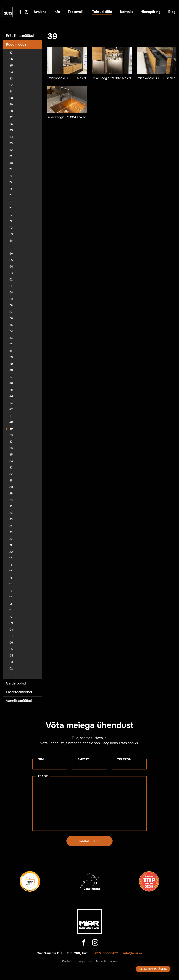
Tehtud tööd (102, 12)
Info (57, 12)
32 (11, 474)
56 (11, 319)
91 (11, 92)
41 (11, 416)
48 (11, 370)
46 (11, 383)
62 (11, 280)
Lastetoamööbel (19, 692)
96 (11, 59)
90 (11, 98)
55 (11, 325)
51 (11, 351)
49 (11, 364)
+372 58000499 (106, 953)
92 (11, 85)
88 (11, 111)
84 (11, 137)
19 (11, 558)
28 (11, 500)
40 (11, 422)
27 (11, 507)
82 (11, 150)
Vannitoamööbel (19, 701)
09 (11, 623)
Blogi (172, 12)
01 (11, 675)
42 (11, 409)
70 (11, 228)
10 (11, 617)
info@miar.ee (133, 953)
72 (11, 215)
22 (11, 539)
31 (11, 481)
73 (11, 208)
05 (11, 649)
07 (11, 636)
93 (11, 79)
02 (11, 669)
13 (11, 597)
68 (11, 241)
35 (11, 455)
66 (11, 254)
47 (11, 377)
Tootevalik (76, 12)
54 (11, 332)
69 (11, 234)
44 (11, 396)
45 (11, 390)
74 (11, 202)
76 (11, 189)
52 (11, 344)
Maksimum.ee (106, 961)
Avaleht (40, 12)
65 (11, 260)
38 (11, 435)
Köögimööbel (17, 44)
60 (11, 293)
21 (11, 545)
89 (11, 105)
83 (11, 143)
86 (11, 124)
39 (11, 429)
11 (10, 610)
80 (11, 163)
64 (11, 267)
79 (11, 169)
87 (11, 118)
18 (11, 565)
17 (11, 571)
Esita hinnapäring (153, 969)
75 (11, 195)
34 (11, 461)
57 (11, 312)
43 (11, 403)
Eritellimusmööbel (20, 36)
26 (11, 513)
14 (11, 591)
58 (11, 306)
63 (11, 273)
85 (11, 131)
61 (11, 286)
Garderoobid (16, 683)
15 (11, 584)
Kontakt (126, 12)
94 (11, 72)
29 (11, 494)
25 (11, 520)
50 (11, 357)
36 (11, 448)
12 (11, 604)
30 (11, 487)
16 (11, 578)
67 (11, 247)
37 (11, 442)
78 (11, 176)
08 (11, 630)
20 (11, 552)
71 (11, 221)
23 (11, 532)
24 (11, 526)
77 (11, 182)
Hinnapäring (151, 12)
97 (11, 53)
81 (11, 156)
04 (11, 656)
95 (11, 66)
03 (11, 662)
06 (11, 643)
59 (11, 299)
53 (11, 338)
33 (11, 468)
